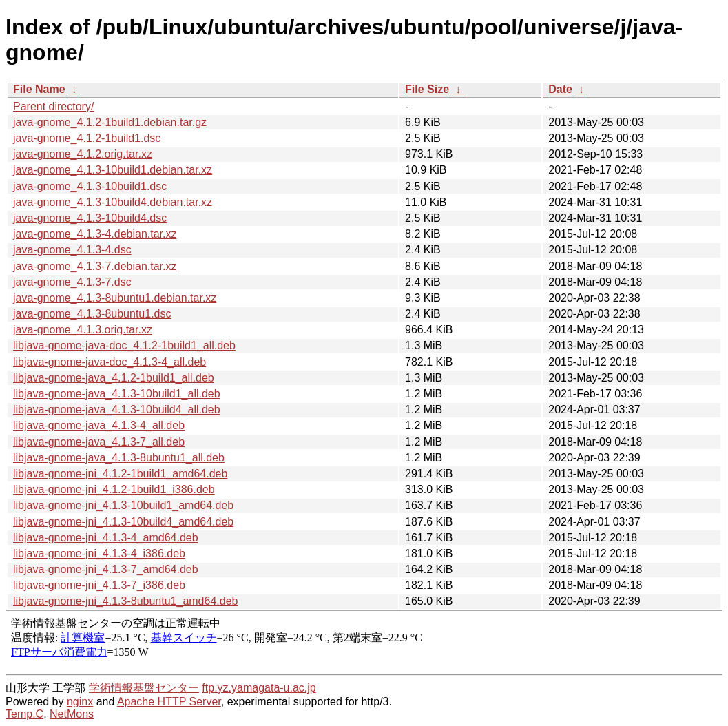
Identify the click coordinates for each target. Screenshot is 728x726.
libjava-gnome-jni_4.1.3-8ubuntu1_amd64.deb (125, 601)
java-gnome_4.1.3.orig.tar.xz (83, 330)
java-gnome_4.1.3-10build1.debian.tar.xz (113, 170)
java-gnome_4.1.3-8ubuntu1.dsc (92, 314)
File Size (427, 89)
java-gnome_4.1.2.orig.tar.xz (83, 154)
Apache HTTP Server (169, 702)
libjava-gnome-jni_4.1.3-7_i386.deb (99, 585)
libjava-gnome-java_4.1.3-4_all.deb (99, 425)
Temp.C (24, 714)
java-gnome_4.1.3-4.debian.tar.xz (95, 234)
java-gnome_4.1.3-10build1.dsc (90, 186)
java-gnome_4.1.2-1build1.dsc (87, 138)
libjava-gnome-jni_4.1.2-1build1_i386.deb (114, 489)
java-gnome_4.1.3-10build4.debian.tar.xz (113, 202)
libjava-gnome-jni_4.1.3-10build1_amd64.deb (123, 505)
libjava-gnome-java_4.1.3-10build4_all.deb (117, 409)
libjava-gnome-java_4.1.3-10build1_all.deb (117, 394)
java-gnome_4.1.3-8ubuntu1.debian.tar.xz (115, 298)
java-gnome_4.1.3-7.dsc (72, 282)
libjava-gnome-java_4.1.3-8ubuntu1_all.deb (119, 458)
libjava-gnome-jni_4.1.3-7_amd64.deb (106, 569)
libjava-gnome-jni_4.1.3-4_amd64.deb (106, 538)
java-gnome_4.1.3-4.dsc (72, 250)
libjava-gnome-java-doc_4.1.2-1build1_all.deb (124, 345)
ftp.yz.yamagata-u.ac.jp (259, 688)
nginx (80, 702)
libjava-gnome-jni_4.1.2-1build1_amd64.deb (120, 474)
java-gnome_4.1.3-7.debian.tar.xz (95, 266)
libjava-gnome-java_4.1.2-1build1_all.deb (114, 378)
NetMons (72, 714)
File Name (39, 89)
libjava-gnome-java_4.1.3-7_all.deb (99, 442)
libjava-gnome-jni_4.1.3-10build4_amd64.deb (123, 522)
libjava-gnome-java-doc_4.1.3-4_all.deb (110, 362)
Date (560, 89)
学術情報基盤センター (144, 688)
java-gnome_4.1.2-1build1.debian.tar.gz (110, 122)
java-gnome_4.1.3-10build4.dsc (90, 218)
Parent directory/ (53, 106)
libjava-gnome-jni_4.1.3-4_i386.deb (99, 553)
